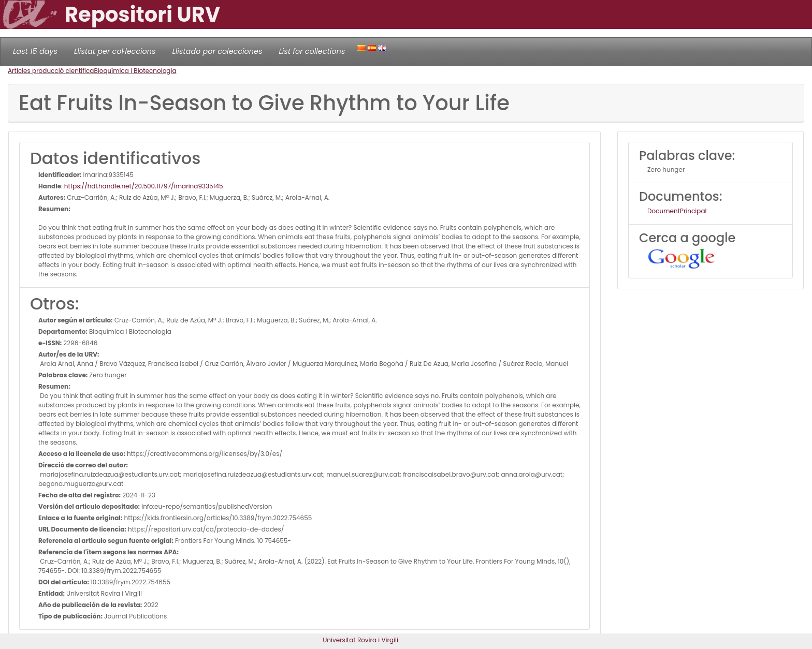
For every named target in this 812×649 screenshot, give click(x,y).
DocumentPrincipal (677, 211)
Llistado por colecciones (218, 51)
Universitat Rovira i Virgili (360, 640)
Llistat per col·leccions (115, 51)
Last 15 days (35, 51)
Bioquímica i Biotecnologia (135, 71)
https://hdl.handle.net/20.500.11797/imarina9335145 (144, 186)
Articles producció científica (51, 71)
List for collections (312, 51)
